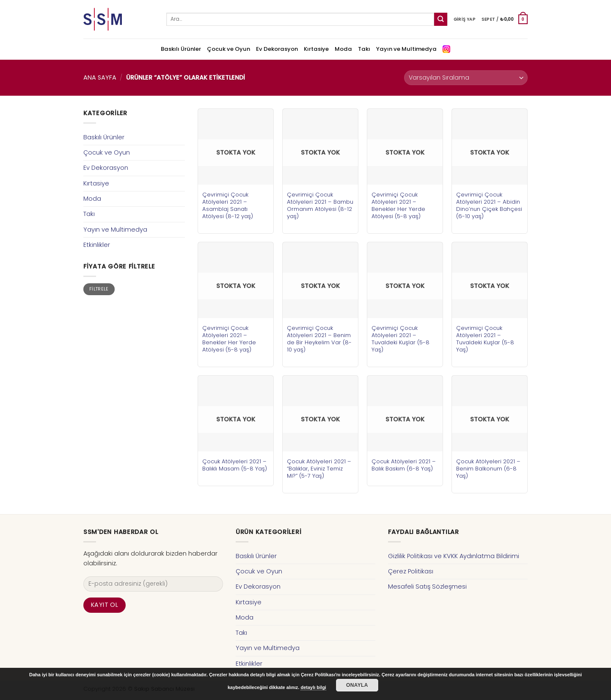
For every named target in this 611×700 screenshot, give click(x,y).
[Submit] (441, 19)
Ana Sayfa (100, 77)
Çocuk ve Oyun (228, 49)
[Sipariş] (466, 78)
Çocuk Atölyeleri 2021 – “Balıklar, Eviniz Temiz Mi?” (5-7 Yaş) (319, 469)
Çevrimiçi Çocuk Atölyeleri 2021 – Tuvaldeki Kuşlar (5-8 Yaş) (400, 339)
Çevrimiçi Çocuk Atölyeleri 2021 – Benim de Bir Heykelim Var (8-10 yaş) (319, 339)
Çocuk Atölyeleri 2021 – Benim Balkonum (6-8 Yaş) (488, 469)
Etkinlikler (97, 245)
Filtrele (99, 289)
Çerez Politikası (411, 571)
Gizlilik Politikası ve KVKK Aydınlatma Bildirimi (454, 556)
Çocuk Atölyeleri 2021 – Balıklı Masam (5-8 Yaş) (235, 465)
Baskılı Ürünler (181, 49)
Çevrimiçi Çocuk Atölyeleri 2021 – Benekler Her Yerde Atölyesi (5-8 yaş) (398, 205)
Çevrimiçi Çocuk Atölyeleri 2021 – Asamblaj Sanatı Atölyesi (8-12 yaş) (228, 205)
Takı (364, 49)
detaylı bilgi (313, 687)
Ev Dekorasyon (277, 49)
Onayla (357, 685)
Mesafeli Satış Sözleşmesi (427, 587)
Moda (343, 49)
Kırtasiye (316, 49)
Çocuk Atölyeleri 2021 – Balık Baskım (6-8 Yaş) (404, 465)
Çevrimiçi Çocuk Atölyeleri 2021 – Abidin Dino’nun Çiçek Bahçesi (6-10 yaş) (489, 205)
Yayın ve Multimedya (406, 49)
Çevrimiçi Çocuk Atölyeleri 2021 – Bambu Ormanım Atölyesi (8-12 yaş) (320, 205)
